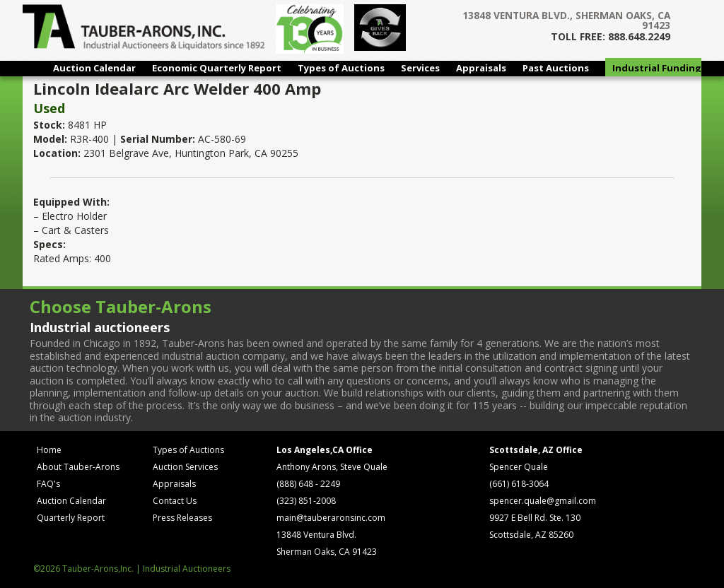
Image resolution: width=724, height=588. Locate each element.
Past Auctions (556, 68)
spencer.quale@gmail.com (543, 501)
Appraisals (481, 68)
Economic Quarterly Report (217, 68)
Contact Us (175, 501)
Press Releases (182, 518)
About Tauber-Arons (78, 467)
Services (420, 68)
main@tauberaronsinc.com (331, 518)
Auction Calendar (94, 68)
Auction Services (185, 467)
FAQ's (48, 484)
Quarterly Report (71, 518)
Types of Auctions (341, 68)
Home (49, 450)
